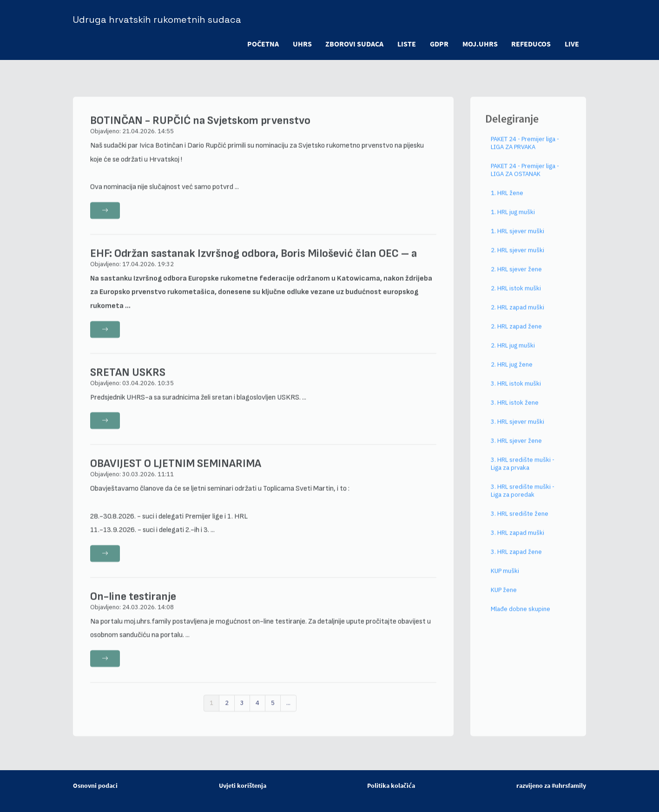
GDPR (439, 44)
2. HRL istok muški (516, 295)
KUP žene (504, 597)
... (288, 710)
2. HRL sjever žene (516, 276)
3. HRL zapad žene (516, 558)
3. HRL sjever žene (516, 447)
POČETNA (262, 44)
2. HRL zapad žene (516, 333)
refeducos (531, 44)
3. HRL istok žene (515, 409)
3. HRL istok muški (516, 390)
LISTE (406, 44)
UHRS (301, 44)
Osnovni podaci (95, 786)
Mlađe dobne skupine (521, 616)
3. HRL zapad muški (517, 539)
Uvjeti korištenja (243, 786)
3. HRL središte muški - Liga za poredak (523, 497)
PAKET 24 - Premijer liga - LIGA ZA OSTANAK (525, 177)
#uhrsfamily (569, 786)
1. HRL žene (507, 200)
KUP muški (505, 578)
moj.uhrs (480, 44)
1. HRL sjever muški (517, 238)
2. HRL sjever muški (517, 257)
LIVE (572, 44)
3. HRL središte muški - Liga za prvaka (523, 470)
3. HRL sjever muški (517, 428)
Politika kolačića (391, 786)
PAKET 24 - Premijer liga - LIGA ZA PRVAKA (525, 150)
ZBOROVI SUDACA (354, 44)
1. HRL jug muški (513, 219)
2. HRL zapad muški (517, 314)
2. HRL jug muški (513, 352)
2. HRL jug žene (512, 371)
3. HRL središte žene (520, 520)
